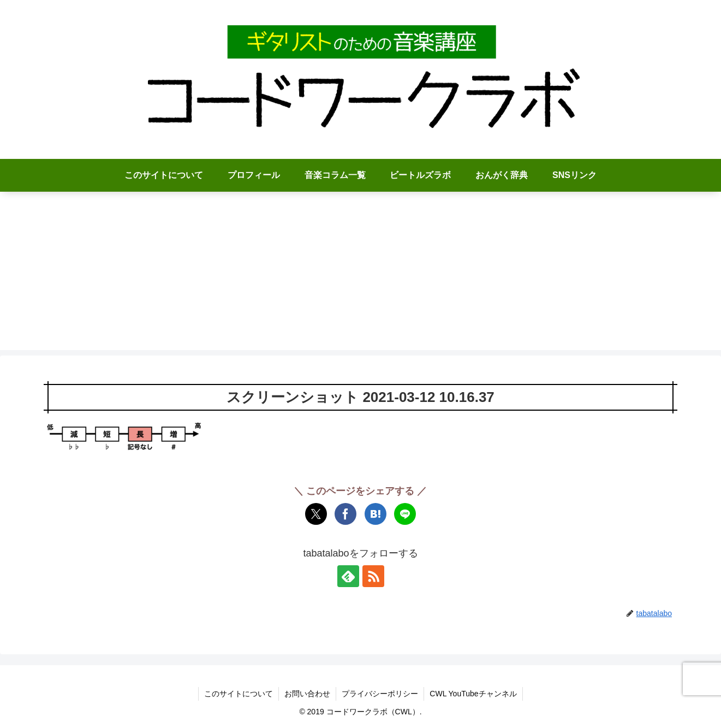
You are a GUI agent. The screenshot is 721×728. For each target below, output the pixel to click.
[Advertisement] (361, 274)
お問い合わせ (307, 694)
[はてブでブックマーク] (376, 514)
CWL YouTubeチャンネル (473, 694)
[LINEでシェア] (405, 514)
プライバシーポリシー (380, 694)
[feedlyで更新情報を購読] (348, 576)
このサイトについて (239, 694)
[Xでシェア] (316, 514)
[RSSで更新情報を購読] (373, 576)
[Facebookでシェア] (345, 514)
